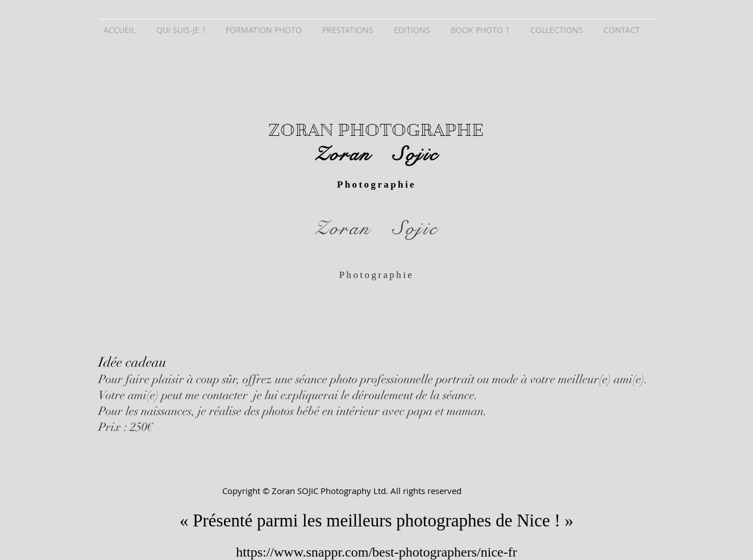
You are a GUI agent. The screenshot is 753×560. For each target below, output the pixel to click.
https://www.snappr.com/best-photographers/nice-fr (376, 552)
